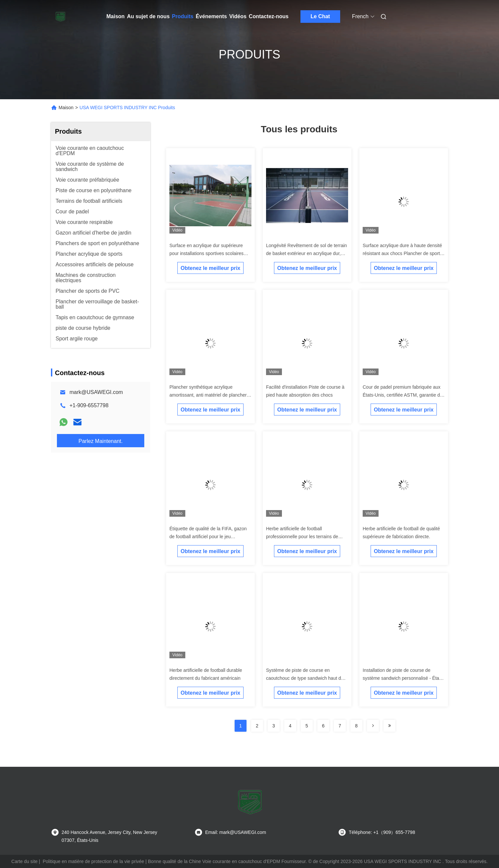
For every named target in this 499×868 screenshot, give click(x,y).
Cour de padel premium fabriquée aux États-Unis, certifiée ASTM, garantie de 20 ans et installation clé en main (403, 395)
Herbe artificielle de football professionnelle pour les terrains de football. (302, 537)
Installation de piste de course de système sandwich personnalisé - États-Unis (404, 678)
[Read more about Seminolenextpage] (373, 726)
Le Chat (320, 16)
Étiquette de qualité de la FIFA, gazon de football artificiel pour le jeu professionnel (208, 537)
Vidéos (238, 16)
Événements (211, 16)
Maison (116, 16)
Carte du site (24, 861)
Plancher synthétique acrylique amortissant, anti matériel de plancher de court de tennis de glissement (208, 395)
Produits (183, 16)
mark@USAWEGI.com (96, 392)
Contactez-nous (269, 16)
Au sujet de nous (148, 16)
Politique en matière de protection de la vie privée (93, 861)
